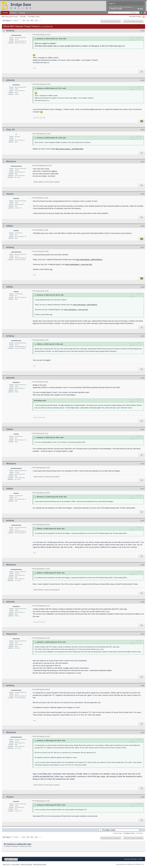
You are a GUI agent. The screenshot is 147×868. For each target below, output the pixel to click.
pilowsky (10, 80)
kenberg (10, 31)
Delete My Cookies (26, 864)
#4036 (142, 602)
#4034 (142, 521)
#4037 (142, 634)
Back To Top (7, 864)
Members (14, 13)
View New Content (135, 17)
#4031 (142, 430)
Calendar (22, 13)
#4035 (142, 565)
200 (24, 20)
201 (28, 20)
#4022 (142, 80)
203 (36, 20)
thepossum (12, 634)
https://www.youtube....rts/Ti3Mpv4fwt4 (69, 149)
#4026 (142, 226)
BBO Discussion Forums (10, 17)
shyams (10, 194)
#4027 (142, 247)
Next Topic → (140, 833)
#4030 (142, 378)
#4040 (142, 797)
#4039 (142, 733)
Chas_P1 (10, 130)
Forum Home (15, 864)
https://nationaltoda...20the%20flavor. (89, 260)
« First (15, 20)
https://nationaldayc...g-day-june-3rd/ (79, 264)
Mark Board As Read (40, 864)
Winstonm (11, 161)
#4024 (142, 162)
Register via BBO (116, 9)
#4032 (142, 464)
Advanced (145, 13)
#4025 (142, 194)
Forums (5, 13)
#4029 (142, 336)
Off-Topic (23, 17)
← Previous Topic (117, 833)
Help (140, 9)
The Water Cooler (34, 17)
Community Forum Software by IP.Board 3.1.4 (130, 864)
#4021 (142, 31)
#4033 (142, 489)
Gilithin (10, 226)
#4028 (142, 287)
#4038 (142, 686)
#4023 (142, 130)
